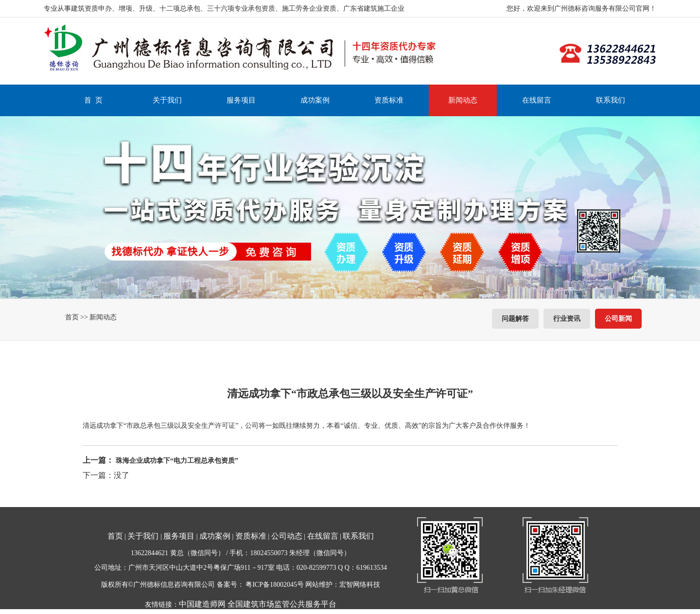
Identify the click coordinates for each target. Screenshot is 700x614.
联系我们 (611, 100)
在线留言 (537, 100)
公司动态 (287, 536)
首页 (72, 317)
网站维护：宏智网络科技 (343, 585)
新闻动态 (463, 100)
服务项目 (241, 100)
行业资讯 (567, 319)
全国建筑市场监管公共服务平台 (282, 604)
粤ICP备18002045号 (275, 585)
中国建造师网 (202, 604)
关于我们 (167, 100)
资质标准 (389, 100)
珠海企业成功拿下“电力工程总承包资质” (177, 461)
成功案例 (315, 100)
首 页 (93, 100)
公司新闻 (618, 319)
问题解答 (515, 319)
